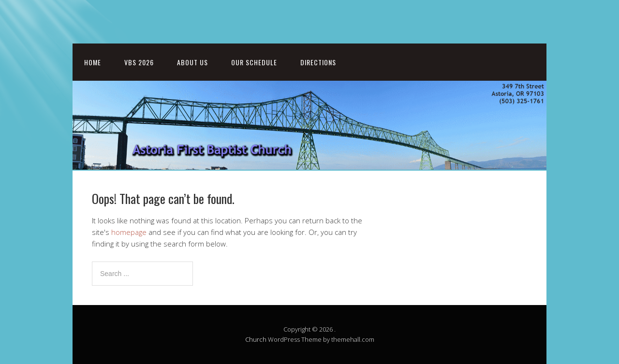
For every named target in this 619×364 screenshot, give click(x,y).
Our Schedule (254, 62)
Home (93, 62)
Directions (318, 62)
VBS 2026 (139, 62)
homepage (129, 232)
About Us (192, 62)
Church (256, 339)
